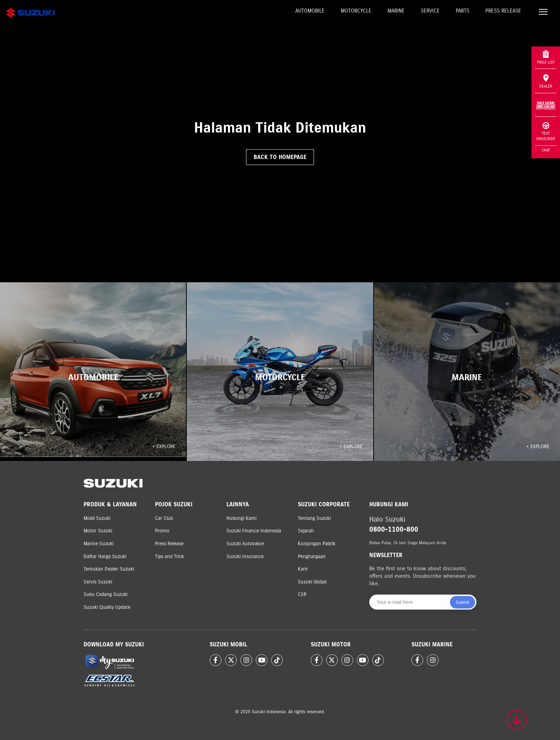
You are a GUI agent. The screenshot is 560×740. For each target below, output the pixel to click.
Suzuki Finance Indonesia (254, 531)
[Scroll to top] (517, 720)
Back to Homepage (280, 157)
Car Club (164, 518)
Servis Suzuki (98, 582)
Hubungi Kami (241, 518)
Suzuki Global (312, 582)
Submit (462, 602)
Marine (396, 11)
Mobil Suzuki (97, 518)
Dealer (546, 81)
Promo (162, 531)
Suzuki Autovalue (245, 544)
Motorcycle (356, 11)
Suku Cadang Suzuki (106, 594)
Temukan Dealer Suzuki (109, 569)
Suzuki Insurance (245, 557)
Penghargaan (312, 557)
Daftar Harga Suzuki (105, 557)
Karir (303, 569)
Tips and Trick (169, 557)
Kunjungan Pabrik (317, 544)
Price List (546, 57)
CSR (302, 594)
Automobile (310, 11)
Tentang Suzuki (314, 518)
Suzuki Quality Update (107, 607)
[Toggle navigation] (543, 13)
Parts (462, 11)
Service (430, 11)
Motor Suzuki (98, 531)
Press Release (503, 11)
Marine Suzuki (99, 544)
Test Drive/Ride (546, 132)
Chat (546, 150)
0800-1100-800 (394, 529)
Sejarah (306, 531)
